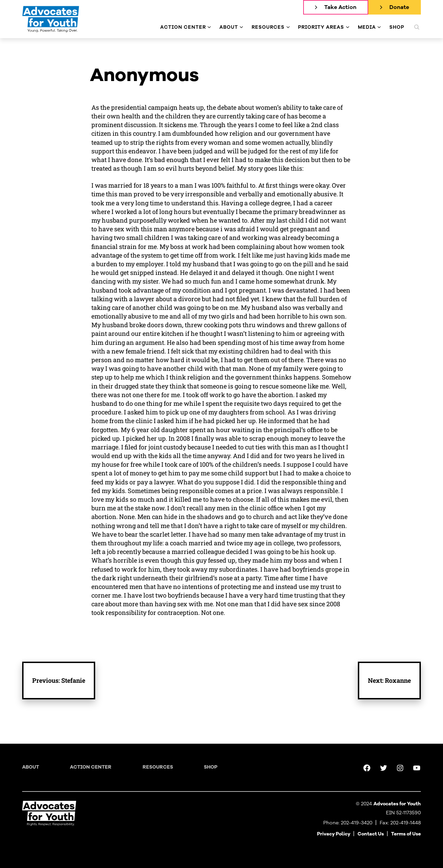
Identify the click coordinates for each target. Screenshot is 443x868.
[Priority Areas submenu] (348, 27)
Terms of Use (406, 834)
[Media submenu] (379, 27)
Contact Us (371, 834)
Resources (158, 767)
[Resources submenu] (288, 27)
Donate (399, 7)
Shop (211, 767)
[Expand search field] (417, 27)
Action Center (91, 767)
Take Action (340, 7)
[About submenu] (241, 27)
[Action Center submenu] (209, 27)
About (31, 767)
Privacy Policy (334, 834)
